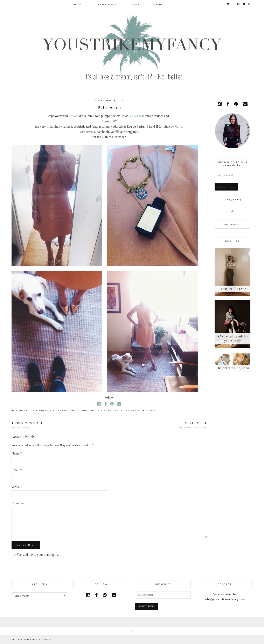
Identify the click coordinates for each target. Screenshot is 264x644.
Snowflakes (27, 425)
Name (17, 453)
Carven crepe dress (32, 411)
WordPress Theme (223, 639)
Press (135, 5)
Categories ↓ (106, 5)
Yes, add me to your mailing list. (36, 555)
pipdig (248, 639)
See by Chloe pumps (140, 411)
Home (77, 5)
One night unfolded (192, 425)
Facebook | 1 (132, 622)
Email (17, 470)
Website (17, 487)
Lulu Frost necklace (106, 411)
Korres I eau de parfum (69, 411)
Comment (18, 503)
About (159, 5)
